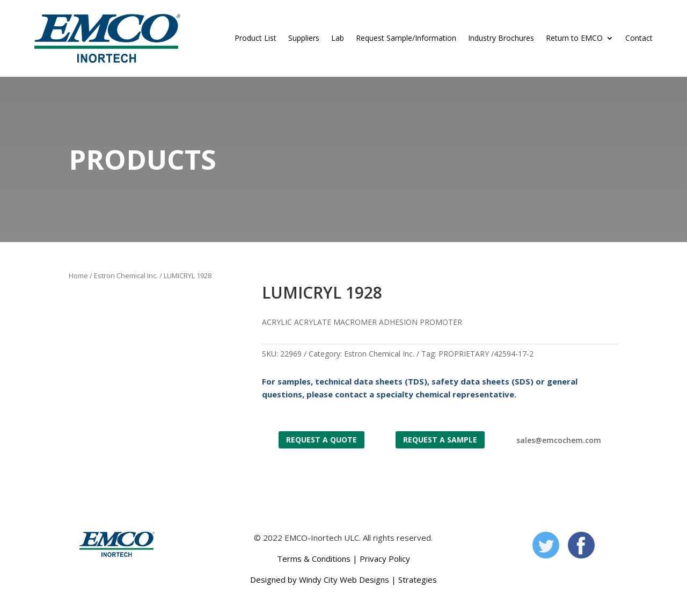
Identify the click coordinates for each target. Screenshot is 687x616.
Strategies (418, 579)
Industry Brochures (501, 38)
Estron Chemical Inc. (126, 276)
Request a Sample (440, 440)
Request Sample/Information (406, 38)
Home (78, 276)
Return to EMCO (574, 38)
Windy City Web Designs (344, 579)
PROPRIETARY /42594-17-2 (486, 354)
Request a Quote (321, 440)
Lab (338, 38)
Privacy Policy (385, 559)
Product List (255, 38)
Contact (639, 38)
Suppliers (304, 38)
